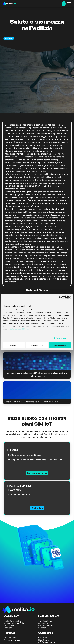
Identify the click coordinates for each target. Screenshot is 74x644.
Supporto (46, 633)
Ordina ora (37, 508)
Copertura (43, 623)
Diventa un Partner (12, 640)
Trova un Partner (11, 638)
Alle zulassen (60, 345)
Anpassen (37, 345)
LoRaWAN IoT (49, 616)
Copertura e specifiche (14, 623)
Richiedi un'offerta (37, 473)
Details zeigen (60, 338)
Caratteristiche (45, 621)
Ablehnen (14, 345)
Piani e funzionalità (12, 621)
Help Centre (44, 640)
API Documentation (47, 642)
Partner (10, 633)
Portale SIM (9, 625)
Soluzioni (8, 628)
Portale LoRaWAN (46, 625)
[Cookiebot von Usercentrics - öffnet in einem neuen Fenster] (61, 297)
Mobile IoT (11, 616)
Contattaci (43, 638)
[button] (58, 4)
